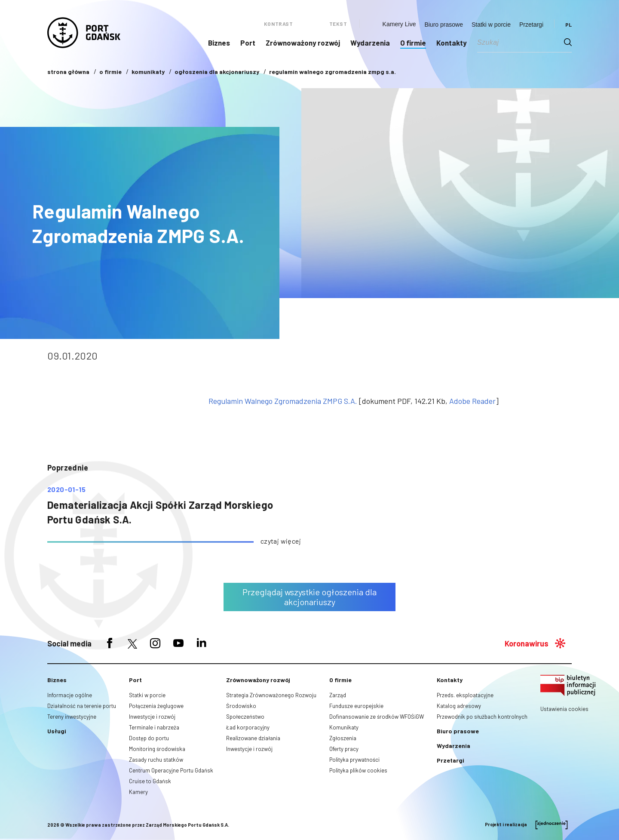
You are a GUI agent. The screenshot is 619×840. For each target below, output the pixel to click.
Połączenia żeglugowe (156, 706)
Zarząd (338, 695)
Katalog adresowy (459, 706)
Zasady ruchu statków (156, 760)
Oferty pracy (344, 749)
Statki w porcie (491, 25)
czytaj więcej (281, 541)
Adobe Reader (472, 401)
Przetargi (531, 25)
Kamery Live (399, 24)
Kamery (138, 792)
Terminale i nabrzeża (154, 727)
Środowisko (241, 706)
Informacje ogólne (70, 695)
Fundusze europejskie (356, 706)
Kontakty (452, 43)
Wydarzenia (370, 43)
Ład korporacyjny (248, 727)
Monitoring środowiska (157, 749)
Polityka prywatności (354, 760)
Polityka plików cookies (358, 770)
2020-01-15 (66, 489)
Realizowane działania (253, 738)
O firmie (413, 43)
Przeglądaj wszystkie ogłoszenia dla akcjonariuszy (309, 597)
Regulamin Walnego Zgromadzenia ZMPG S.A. (283, 401)
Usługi (57, 731)
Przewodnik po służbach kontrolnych (482, 717)
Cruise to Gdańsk (150, 781)
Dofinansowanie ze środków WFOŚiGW (377, 717)
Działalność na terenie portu (82, 706)
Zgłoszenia (343, 738)
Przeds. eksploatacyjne (465, 695)
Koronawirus (527, 643)
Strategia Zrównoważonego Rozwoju (271, 695)
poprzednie (68, 468)
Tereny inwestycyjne (72, 717)
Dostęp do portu (149, 738)
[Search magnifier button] (568, 42)
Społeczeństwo (245, 717)
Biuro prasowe (444, 25)
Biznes (219, 43)
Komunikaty (344, 727)
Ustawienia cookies (564, 709)
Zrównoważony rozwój (303, 43)
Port (248, 43)
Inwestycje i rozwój (152, 717)
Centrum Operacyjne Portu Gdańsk (171, 770)
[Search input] (521, 42)
